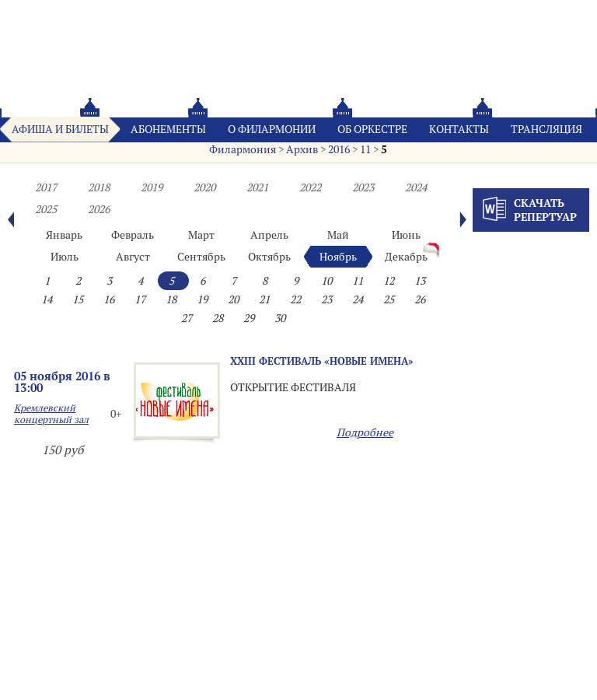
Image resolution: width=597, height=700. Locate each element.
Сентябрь (201, 257)
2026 (99, 209)
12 (389, 281)
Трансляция (546, 129)
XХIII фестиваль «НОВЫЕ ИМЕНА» (322, 361)
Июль (65, 257)
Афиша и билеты (60, 129)
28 (218, 318)
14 (47, 299)
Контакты (459, 129)
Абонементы (168, 129)
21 (264, 299)
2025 (46, 209)
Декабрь (406, 257)
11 (365, 149)
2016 (339, 149)
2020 (204, 187)
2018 (99, 187)
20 (233, 299)
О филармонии (272, 129)
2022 (310, 187)
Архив (302, 149)
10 (326, 281)
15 (78, 299)
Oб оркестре (372, 129)
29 (249, 318)
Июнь (406, 235)
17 (140, 299)
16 (109, 299)
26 (420, 299)
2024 (416, 187)
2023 (363, 187)
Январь (64, 235)
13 (420, 281)
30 (280, 318)
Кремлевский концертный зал (51, 414)
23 (326, 299)
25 (389, 299)
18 (171, 299)
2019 (152, 187)
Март (201, 235)
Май (338, 235)
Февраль (133, 235)
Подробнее (365, 432)
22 (295, 299)
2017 (46, 187)
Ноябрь (338, 257)
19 (202, 299)
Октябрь (269, 257)
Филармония (243, 149)
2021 (257, 187)
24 (358, 299)
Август (133, 257)
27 (187, 318)
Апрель (269, 235)
